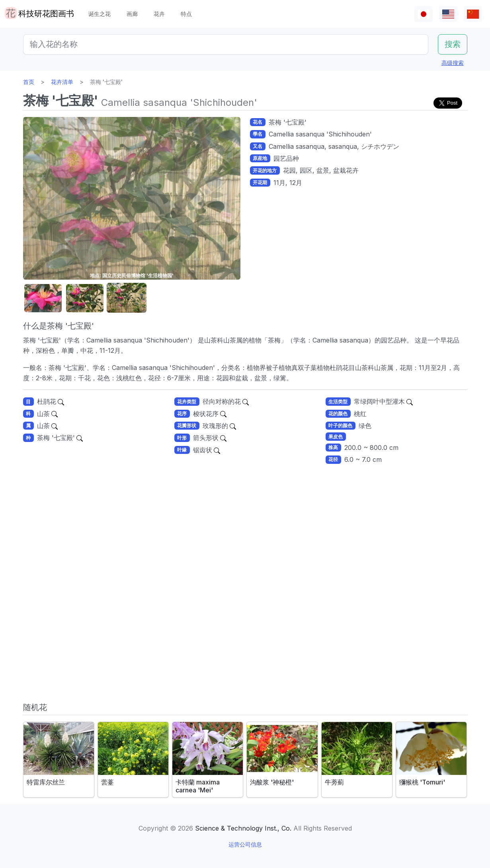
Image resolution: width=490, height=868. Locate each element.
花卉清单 (62, 82)
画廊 (132, 14)
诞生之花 (100, 14)
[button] (43, 298)
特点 (186, 14)
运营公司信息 (245, 844)
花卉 (159, 14)
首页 (29, 82)
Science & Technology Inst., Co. (243, 828)
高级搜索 (453, 63)
